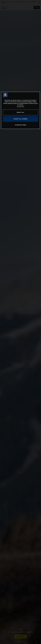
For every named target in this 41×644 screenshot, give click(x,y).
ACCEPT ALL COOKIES (20, 119)
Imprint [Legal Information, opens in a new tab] (23, 107)
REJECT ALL (20, 112)
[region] (21, 110)
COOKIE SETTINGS (21, 125)
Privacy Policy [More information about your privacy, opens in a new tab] (19, 107)
